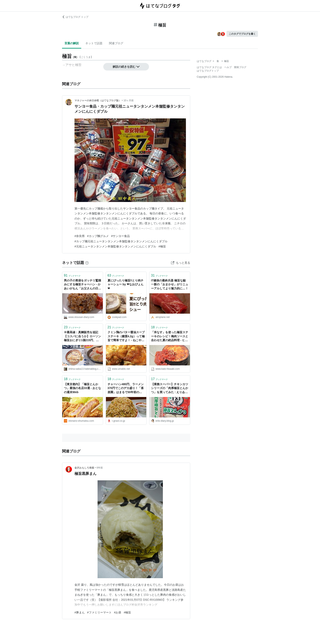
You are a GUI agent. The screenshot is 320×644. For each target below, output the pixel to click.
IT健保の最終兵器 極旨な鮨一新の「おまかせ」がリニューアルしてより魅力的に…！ (170, 284)
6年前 (100, 468)
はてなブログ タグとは (209, 67)
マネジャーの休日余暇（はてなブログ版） (98, 100)
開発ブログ (240, 67)
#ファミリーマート (99, 612)
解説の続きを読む (126, 67)
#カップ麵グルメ (98, 236)
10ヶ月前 (128, 100)
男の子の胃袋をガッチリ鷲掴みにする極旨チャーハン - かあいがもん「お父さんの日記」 (82, 285)
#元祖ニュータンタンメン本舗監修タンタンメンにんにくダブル (115, 246)
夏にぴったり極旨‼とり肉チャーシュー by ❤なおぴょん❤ (126, 284)
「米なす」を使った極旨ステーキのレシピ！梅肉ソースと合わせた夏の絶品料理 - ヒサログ (170, 337)
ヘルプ (228, 67)
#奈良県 (80, 236)
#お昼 (118, 612)
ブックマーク (72, 275)
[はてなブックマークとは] (87, 263)
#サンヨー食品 (121, 236)
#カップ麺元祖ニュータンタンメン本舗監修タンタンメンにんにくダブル (121, 241)
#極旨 (162, 246)
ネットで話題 (94, 43)
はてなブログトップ (208, 71)
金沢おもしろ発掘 (84, 468)
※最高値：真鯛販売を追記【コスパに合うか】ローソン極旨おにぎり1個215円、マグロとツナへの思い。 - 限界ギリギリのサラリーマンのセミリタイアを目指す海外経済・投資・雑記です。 (82, 337)
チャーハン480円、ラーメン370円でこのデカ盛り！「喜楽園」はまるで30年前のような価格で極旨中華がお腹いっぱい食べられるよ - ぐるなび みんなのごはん (126, 389)
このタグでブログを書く (242, 34)
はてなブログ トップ (75, 17)
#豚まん (80, 612)
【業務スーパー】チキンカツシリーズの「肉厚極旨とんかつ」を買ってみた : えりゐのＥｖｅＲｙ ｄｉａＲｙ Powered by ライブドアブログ (170, 389)
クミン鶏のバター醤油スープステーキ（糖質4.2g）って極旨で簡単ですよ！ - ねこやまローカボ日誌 (126, 337)
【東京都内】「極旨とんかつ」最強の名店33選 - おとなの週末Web (82, 388)
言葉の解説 (72, 43)
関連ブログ (116, 43)
